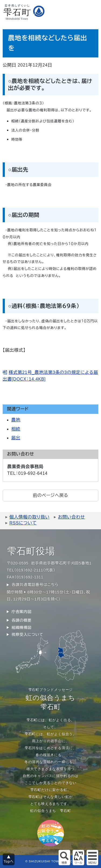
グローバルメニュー (92, 858)
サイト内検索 (64, 858)
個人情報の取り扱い (29, 517)
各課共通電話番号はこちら (35, 585)
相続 (16, 429)
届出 (16, 438)
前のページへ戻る (50, 495)
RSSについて (23, 523)
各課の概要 (22, 620)
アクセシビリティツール (78, 858)
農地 (16, 420)
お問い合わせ (71, 517)
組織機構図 (22, 628)
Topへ (9, 861)
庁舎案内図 (22, 612)
